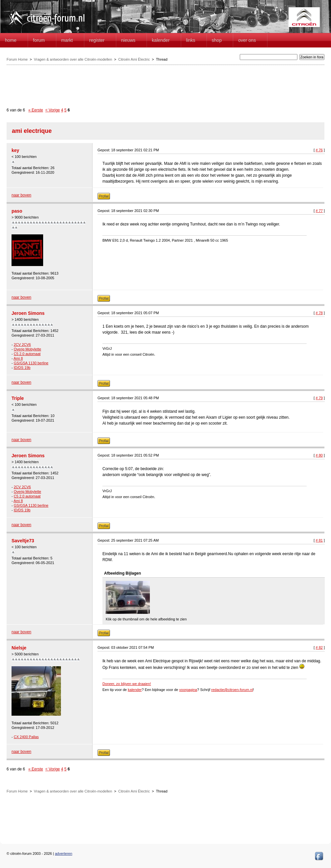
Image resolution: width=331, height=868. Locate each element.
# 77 (319, 211)
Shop (217, 40)
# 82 (319, 647)
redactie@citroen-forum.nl (232, 690)
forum (39, 40)
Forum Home (17, 59)
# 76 (319, 150)
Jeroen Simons (28, 313)
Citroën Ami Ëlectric (134, 59)
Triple (18, 398)
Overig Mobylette (28, 349)
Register (97, 40)
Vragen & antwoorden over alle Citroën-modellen (73, 59)
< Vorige (52, 110)
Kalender (161, 40)
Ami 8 (18, 358)
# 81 (319, 540)
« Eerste (36, 110)
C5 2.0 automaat (27, 354)
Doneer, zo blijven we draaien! (127, 684)
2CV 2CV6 (22, 344)
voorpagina (188, 690)
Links (191, 40)
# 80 (319, 455)
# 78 (319, 313)
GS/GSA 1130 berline (31, 363)
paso (17, 211)
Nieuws (128, 40)
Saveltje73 (23, 541)
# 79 (319, 398)
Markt (67, 40)
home (11, 40)
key (15, 150)
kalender (135, 690)
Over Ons (247, 40)
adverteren (64, 853)
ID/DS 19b (22, 368)
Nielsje (19, 648)
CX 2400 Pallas (26, 737)
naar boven (21, 195)
